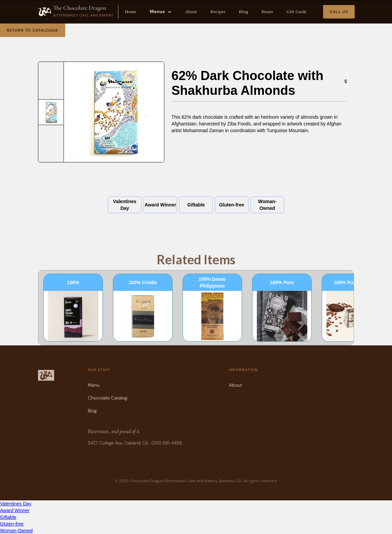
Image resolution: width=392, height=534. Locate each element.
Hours (267, 12)
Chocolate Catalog (108, 398)
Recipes (218, 12)
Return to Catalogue (33, 30)
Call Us (339, 12)
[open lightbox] (51, 112)
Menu (94, 385)
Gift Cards (297, 12)
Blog (244, 12)
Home (131, 12)
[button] (161, 12)
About (191, 12)
